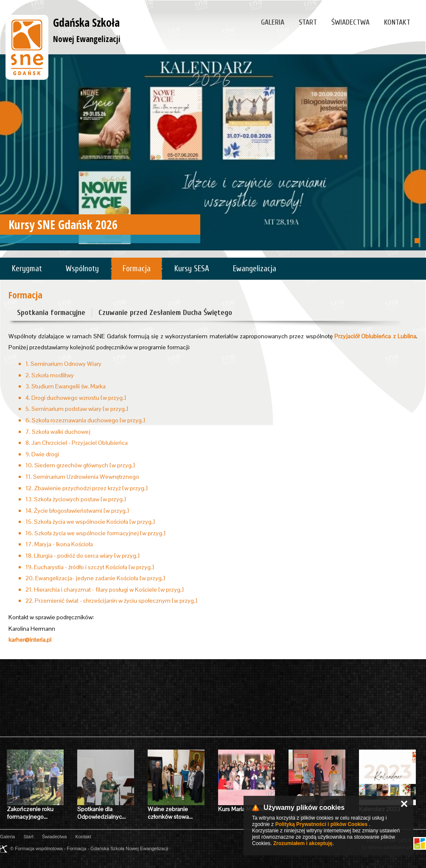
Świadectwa (350, 22)
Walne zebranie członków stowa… (170, 813)
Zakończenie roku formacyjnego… (30, 813)
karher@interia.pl (30, 640)
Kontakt (397, 22)
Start (308, 22)
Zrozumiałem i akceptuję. (304, 843)
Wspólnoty (82, 269)
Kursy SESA (192, 269)
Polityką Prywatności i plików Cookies (321, 824)
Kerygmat (27, 269)
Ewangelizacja (255, 269)
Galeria (273, 22)
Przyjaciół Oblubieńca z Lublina (375, 336)
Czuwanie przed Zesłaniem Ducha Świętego (165, 313)
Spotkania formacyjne (51, 313)
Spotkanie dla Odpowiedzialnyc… (101, 813)
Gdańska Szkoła (87, 30)
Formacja (137, 269)
